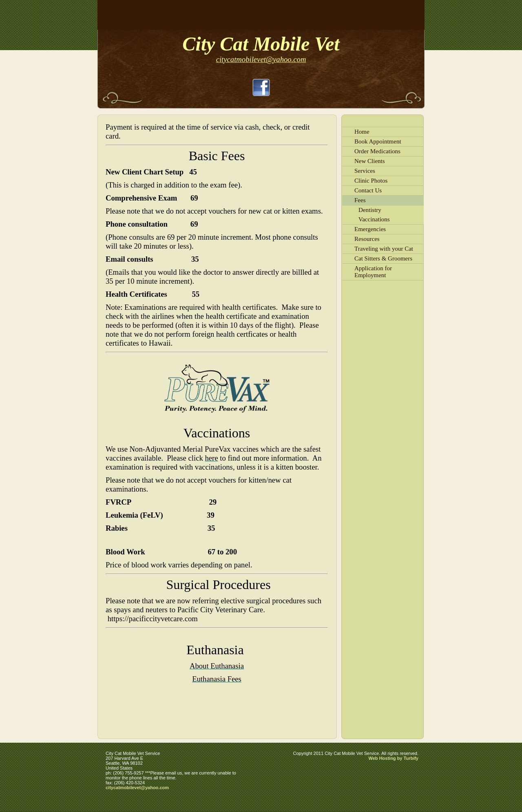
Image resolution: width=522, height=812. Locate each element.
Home (362, 132)
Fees (360, 200)
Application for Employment (373, 272)
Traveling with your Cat (384, 249)
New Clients (370, 161)
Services (365, 171)
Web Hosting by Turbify (394, 758)
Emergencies (370, 229)
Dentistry (370, 210)
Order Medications (377, 151)
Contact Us (368, 190)
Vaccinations (374, 219)
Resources (367, 239)
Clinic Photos (371, 181)
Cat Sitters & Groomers (383, 258)
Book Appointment (378, 141)
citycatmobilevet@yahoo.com (137, 788)
